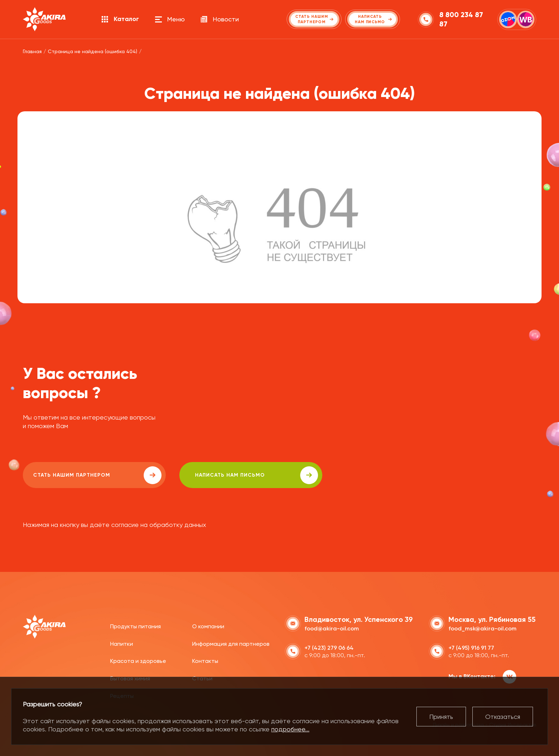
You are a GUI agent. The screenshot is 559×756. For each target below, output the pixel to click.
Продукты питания (135, 626)
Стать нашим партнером (87, 475)
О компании (208, 626)
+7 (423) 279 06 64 (329, 647)
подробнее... (290, 729)
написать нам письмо (225, 475)
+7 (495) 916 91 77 (471, 647)
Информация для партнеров (231, 643)
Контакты (205, 661)
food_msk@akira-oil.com (483, 628)
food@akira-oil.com (332, 628)
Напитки (122, 643)
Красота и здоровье (138, 661)
